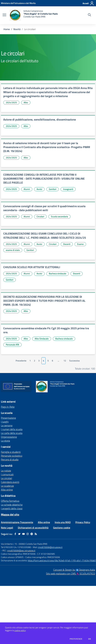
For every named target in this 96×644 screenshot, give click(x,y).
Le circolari (6, 478)
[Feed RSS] (36, 534)
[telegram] (32, 534)
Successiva (74, 361)
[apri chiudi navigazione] (4, 15)
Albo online (7, 490)
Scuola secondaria (59, 216)
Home (7, 29)
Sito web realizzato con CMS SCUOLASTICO (71, 574)
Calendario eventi (10, 482)
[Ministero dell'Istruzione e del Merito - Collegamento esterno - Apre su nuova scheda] (18, 3)
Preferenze (76, 639)
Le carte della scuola (12, 433)
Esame (80, 244)
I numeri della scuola (12, 429)
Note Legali (7, 528)
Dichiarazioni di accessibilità (33, 528)
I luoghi (5, 422)
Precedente (21, 361)
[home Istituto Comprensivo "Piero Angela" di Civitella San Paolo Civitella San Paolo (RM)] (34, 15)
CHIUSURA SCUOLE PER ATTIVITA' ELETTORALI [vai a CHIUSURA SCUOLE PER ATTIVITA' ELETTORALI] (32, 267)
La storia (5, 441)
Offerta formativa (10, 501)
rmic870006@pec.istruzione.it (21, 550)
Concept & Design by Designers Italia (74, 570)
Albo (26, 102)
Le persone (7, 425)
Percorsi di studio (10, 459)
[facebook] (15, 534)
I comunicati (7, 474)
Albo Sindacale (42, 339)
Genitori (53, 189)
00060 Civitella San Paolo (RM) (33, 544)
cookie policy (20, 630)
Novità (17, 29)
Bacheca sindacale (58, 273)
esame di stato (13, 250)
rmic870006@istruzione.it (50, 547)
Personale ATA (12, 345)
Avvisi (39, 189)
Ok (90, 639)
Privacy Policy (83, 522)
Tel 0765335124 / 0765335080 (16, 547)
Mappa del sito (10, 515)
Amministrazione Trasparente (17, 522)
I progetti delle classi (12, 508)
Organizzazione (9, 437)
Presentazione (8, 418)
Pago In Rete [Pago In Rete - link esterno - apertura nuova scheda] (8, 407)
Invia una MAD (63, 522)
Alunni (27, 189)
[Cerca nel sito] (89, 15)
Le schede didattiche (12, 505)
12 (65, 361)
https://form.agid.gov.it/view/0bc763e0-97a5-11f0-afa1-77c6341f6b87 (62, 560)
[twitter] (19, 534)
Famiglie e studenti (11, 452)
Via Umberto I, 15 (9, 544)
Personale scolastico (12, 456)
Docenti (67, 244)
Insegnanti (68, 189)
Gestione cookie (62, 528)
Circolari (40, 216)
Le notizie (6, 471)
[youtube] (23, 534)
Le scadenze (7, 486)
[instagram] (28, 534)
